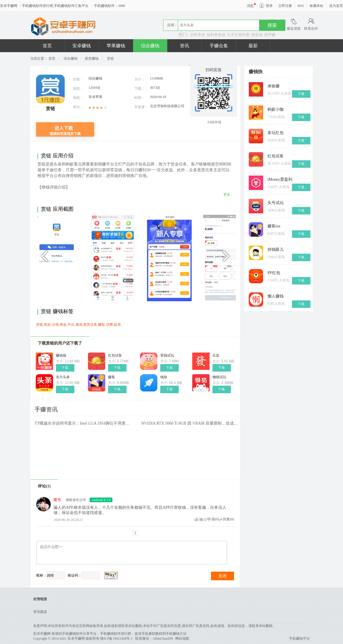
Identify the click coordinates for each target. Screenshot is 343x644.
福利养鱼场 (216, 35)
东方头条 (63, 377)
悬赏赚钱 (92, 59)
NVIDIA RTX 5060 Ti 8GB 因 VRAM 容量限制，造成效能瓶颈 (190, 423)
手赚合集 (219, 46)
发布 (223, 576)
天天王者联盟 (238, 35)
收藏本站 (316, 6)
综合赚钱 (150, 46)
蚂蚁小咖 (276, 109)
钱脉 (164, 377)
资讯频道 (40, 612)
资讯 (184, 46)
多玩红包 (276, 133)
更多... (228, 195)
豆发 (216, 355)
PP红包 (274, 273)
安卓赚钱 (82, 46)
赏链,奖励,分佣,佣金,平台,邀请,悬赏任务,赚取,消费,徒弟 (78, 325)
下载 (65, 368)
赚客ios (274, 226)
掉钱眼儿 (276, 249)
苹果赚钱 (116, 46)
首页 (47, 46)
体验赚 (274, 86)
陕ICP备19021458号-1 (117, 639)
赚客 (112, 377)
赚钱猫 (61, 355)
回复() (229, 519)
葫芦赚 (270, 35)
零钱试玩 (167, 355)
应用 (171, 25)
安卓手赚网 (10, 6)
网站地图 (182, 639)
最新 (253, 46)
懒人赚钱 (276, 296)
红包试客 (115, 355)
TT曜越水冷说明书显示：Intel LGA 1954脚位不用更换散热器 (84, 423)
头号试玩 (276, 203)
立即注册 (285, 6)
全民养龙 (197, 35)
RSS (301, 6)
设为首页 (336, 6)
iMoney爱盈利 (280, 179)
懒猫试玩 (219, 377)
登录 (269, 6)
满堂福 (257, 35)
